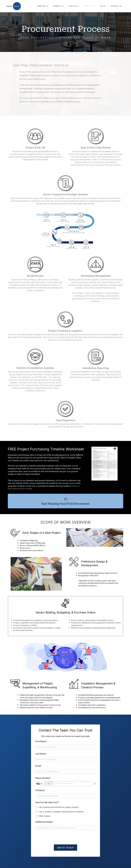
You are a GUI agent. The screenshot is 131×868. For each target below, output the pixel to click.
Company (40, 790)
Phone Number (43, 778)
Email (38, 766)
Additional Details (44, 822)
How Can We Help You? (47, 802)
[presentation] (55, 837)
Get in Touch (65, 847)
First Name (41, 741)
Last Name (40, 754)
